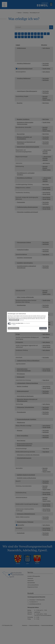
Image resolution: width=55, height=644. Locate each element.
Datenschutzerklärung (14, 320)
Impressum (22, 320)
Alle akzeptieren (43, 328)
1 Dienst (14, 325)
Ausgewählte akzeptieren (13, 328)
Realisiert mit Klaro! (44, 331)
